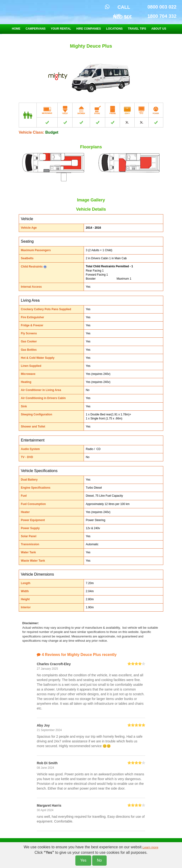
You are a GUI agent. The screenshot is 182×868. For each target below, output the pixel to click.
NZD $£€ (122, 17)
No (99, 860)
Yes (83, 860)
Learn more (150, 847)
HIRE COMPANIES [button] (89, 29)
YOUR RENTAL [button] (61, 29)
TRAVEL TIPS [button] (137, 29)
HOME (16, 29)
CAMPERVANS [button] (36, 29)
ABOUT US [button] (159, 29)
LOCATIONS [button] (114, 29)
